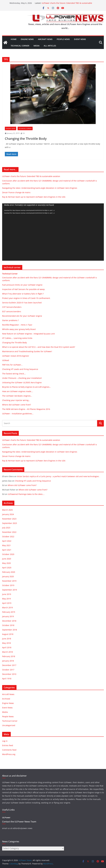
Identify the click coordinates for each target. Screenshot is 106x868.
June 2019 (7, 594)
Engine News (27, 39)
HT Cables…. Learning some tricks (17, 338)
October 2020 (8, 554)
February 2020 (9, 572)
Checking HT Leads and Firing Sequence (20, 369)
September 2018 (10, 630)
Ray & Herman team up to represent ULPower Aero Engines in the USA (34, 197)
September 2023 (10, 523)
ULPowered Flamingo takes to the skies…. (26, 494)
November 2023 (9, 519)
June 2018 (7, 639)
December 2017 (9, 665)
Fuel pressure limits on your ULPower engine (22, 285)
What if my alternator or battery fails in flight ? (23, 294)
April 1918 (7, 679)
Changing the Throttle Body (26, 138)
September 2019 (10, 590)
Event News (80, 39)
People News (63, 39)
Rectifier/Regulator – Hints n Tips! (17, 325)
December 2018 (9, 621)
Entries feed (8, 745)
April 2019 (7, 603)
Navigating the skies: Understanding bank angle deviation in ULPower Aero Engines (40, 188)
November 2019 (9, 581)
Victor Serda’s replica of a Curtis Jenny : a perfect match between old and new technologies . (59, 476)
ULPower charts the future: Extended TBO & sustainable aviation (31, 176)
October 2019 (8, 585)
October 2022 (8, 536)
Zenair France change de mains (16, 192)
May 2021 (6, 545)
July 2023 (6, 528)
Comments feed (9, 750)
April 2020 (7, 568)
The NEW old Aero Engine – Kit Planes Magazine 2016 (26, 409)
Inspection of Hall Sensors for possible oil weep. (24, 289)
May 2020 (6, 563)
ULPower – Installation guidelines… (18, 414)
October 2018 (8, 625)
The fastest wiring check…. (14, 374)
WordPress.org (9, 754)
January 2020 (8, 576)
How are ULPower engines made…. (18, 391)
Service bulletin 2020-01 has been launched (22, 303)
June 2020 (7, 559)
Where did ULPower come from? (17, 405)
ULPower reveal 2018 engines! (16, 356)
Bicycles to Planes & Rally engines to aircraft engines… (26, 387)
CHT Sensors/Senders (12, 307)
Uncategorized (9, 725)
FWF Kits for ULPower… (12, 365)
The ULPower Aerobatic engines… (17, 396)
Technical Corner (20, 46)
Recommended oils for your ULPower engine (22, 316)
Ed (24, 133)
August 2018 (8, 634)
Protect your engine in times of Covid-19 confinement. (26, 298)
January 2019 (8, 616)
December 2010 (9, 674)
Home (14, 39)
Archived (6, 699)
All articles (50, 46)
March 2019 (7, 608)
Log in (5, 741)
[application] (53, 232)
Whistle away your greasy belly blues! (19, 329)
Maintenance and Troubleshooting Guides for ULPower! (27, 351)
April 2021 (7, 550)
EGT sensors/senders (12, 311)
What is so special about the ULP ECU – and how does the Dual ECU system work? (39, 347)
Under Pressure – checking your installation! (22, 378)
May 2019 (6, 599)
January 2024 (8, 514)
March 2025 (7, 510)
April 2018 (7, 647)
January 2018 (8, 661)
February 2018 (9, 656)
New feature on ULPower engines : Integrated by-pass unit (28, 334)
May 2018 (6, 643)
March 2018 (7, 652)
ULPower (6, 817)
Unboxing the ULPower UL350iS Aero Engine (22, 382)
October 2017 (8, 670)
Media (36, 46)
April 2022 (7, 541)
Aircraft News (45, 39)
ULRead (6, 360)
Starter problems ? (10, 320)
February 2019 (9, 612)
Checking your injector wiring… (16, 400)
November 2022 (9, 532)
